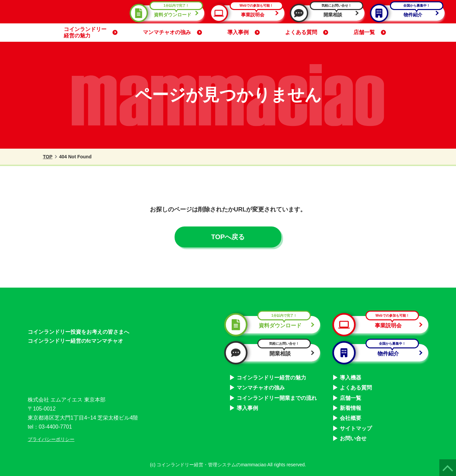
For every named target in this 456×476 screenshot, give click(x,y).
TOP (43, 157)
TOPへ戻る (228, 237)
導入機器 (351, 376)
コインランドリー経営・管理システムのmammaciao (211, 463)
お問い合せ (353, 437)
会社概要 (351, 417)
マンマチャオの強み (172, 32)
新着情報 (351, 407)
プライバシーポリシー (51, 438)
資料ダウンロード (169, 13)
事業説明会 (249, 13)
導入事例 (244, 32)
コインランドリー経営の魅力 (91, 32)
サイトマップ (356, 427)
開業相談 (329, 13)
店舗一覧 (370, 32)
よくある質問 (307, 32)
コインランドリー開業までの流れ (277, 397)
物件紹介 (409, 13)
